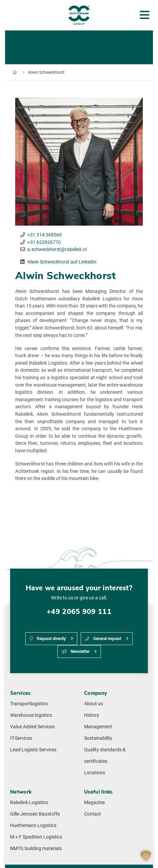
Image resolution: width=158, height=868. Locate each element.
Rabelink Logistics (29, 803)
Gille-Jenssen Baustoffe (35, 814)
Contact (93, 814)
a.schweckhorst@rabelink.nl (57, 249)
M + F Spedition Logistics (36, 837)
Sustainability (98, 738)
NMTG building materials (36, 849)
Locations (95, 773)
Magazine (94, 803)
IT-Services (21, 738)
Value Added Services (32, 727)
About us (94, 704)
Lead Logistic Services (33, 750)
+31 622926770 (44, 242)
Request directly (48, 639)
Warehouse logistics (31, 715)
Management (98, 727)
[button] (146, 856)
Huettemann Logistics (33, 826)
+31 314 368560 (45, 235)
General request (103, 639)
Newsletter (76, 652)
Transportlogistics (29, 704)
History (92, 715)
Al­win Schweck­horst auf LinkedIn (62, 262)
